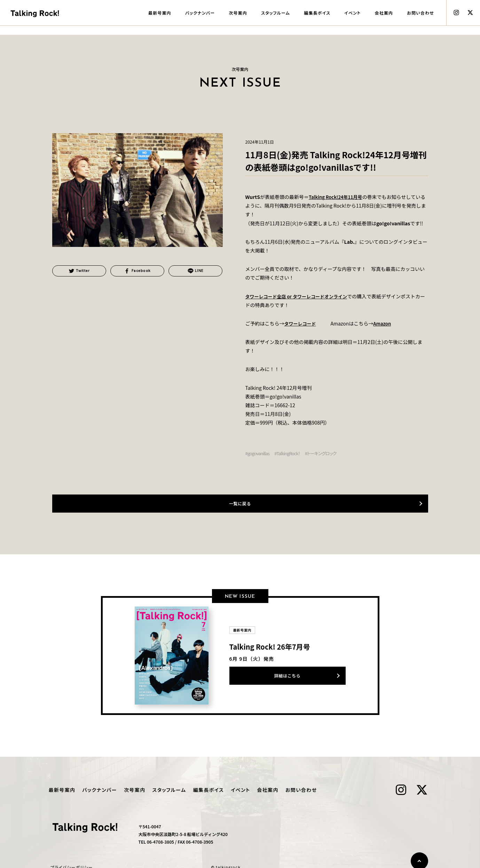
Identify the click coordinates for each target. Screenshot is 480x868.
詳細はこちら (288, 676)
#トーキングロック (326, 453)
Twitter (79, 272)
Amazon (385, 323)
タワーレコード (301, 323)
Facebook (137, 272)
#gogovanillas (258, 453)
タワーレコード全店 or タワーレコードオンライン (300, 296)
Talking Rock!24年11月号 (337, 197)
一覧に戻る (240, 503)
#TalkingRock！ (290, 453)
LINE (195, 272)
